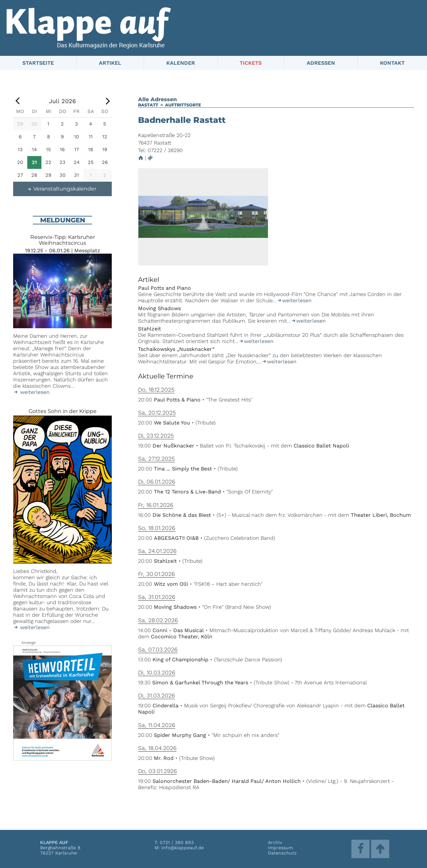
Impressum (280, 848)
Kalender (181, 63)
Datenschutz (282, 853)
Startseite (38, 63)
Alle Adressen (157, 99)
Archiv (275, 842)
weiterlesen (294, 300)
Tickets (251, 63)
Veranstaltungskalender (62, 189)
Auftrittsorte (183, 105)
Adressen (321, 63)
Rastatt (148, 105)
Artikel (110, 63)
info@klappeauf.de (183, 848)
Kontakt (392, 63)
